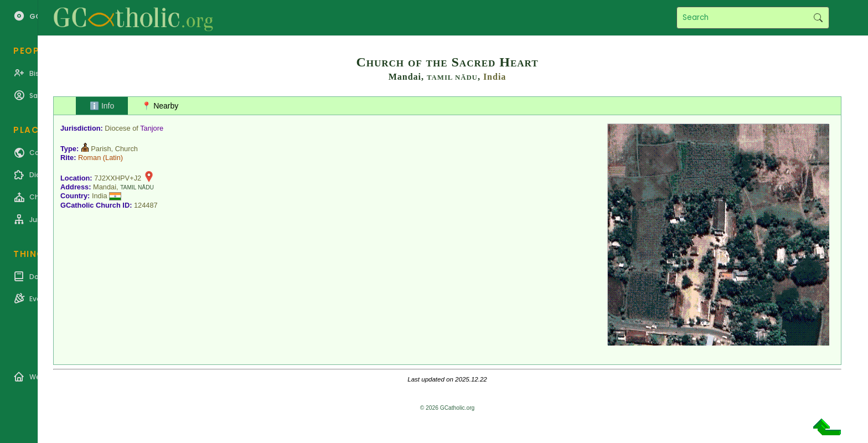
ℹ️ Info (102, 106)
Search (818, 18)
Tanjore (152, 128)
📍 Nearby (160, 106)
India (495, 77)
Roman (89, 158)
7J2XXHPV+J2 (118, 178)
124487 (146, 205)
